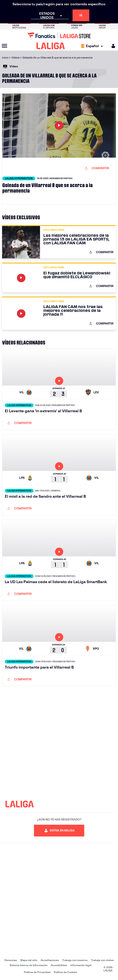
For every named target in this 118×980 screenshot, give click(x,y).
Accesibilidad (59, 965)
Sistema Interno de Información (29, 965)
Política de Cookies (65, 972)
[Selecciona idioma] (93, 46)
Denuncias (11, 960)
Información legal (81, 965)
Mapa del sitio (29, 960)
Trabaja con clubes (102, 960)
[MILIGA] (112, 46)
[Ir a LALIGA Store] (59, 35)
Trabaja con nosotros (75, 960)
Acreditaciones (50, 960)
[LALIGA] (51, 46)
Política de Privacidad (37, 972)
